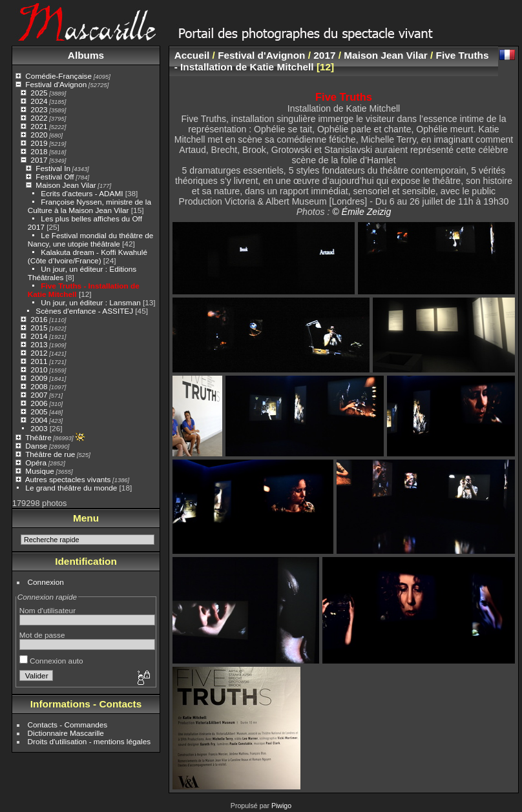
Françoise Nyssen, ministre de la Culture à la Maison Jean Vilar (89, 206)
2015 (39, 328)
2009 (39, 378)
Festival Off (55, 177)
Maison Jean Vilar (66, 185)
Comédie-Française (58, 76)
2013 (39, 344)
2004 (39, 420)
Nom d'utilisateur (47, 610)
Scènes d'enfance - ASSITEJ (84, 311)
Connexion (46, 582)
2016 (39, 319)
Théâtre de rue (50, 454)
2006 (39, 403)
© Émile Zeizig (361, 212)
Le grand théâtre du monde (71, 488)
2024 (39, 101)
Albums (86, 55)
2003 (39, 428)
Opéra (36, 462)
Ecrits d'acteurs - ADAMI (82, 193)
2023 (39, 109)
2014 (39, 336)
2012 (39, 353)
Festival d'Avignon (56, 84)
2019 (39, 143)
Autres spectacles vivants (68, 479)
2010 (39, 370)
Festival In (53, 168)
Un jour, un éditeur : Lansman (90, 302)
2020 (39, 135)
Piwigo (281, 806)
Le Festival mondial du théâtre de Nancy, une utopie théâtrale (91, 239)
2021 (39, 126)
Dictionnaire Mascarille (66, 733)
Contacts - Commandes (68, 725)
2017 (39, 160)
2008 (39, 386)
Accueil (192, 55)
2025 (39, 93)
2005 (39, 411)
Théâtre (38, 437)
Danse (36, 446)
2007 (39, 395)
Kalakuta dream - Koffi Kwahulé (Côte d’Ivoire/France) (88, 256)
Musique (39, 471)
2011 (39, 361)
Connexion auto (51, 661)
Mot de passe (42, 635)
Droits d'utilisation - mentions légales (89, 741)
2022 (39, 118)
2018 (39, 151)
